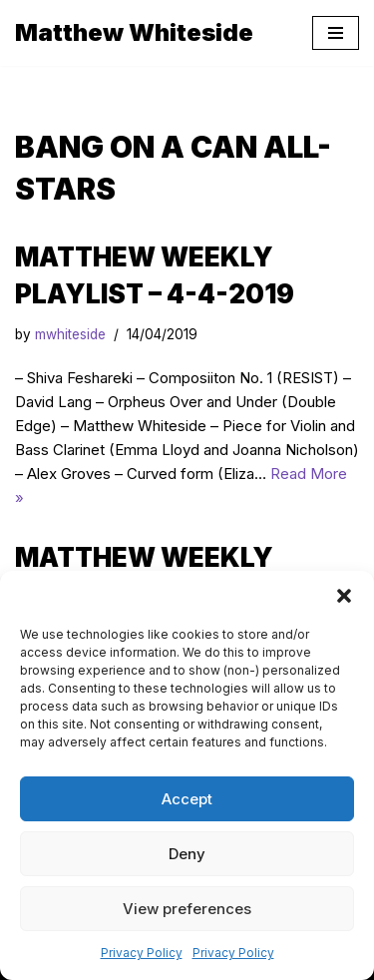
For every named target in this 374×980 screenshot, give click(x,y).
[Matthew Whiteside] (134, 33)
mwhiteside (70, 334)
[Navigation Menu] (336, 33)
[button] (344, 596)
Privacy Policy (142, 953)
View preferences (187, 909)
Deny (187, 854)
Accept (187, 799)
